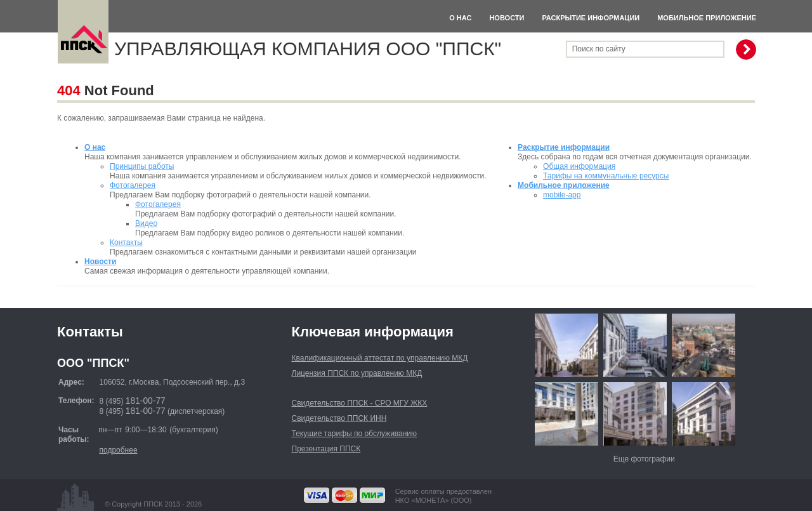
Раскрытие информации (591, 18)
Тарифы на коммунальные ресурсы (606, 176)
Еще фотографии (644, 459)
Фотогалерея (133, 185)
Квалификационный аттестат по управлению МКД (380, 358)
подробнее (118, 450)
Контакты (126, 242)
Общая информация (579, 166)
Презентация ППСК (326, 449)
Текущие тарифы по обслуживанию (355, 434)
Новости (507, 18)
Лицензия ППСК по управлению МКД (357, 373)
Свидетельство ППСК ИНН (339, 418)
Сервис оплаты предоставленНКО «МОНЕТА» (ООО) (443, 496)
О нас (460, 18)
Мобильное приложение (707, 18)
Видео (146, 223)
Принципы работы (142, 166)
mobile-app (562, 195)
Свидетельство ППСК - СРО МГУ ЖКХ (360, 403)
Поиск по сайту (599, 49)
